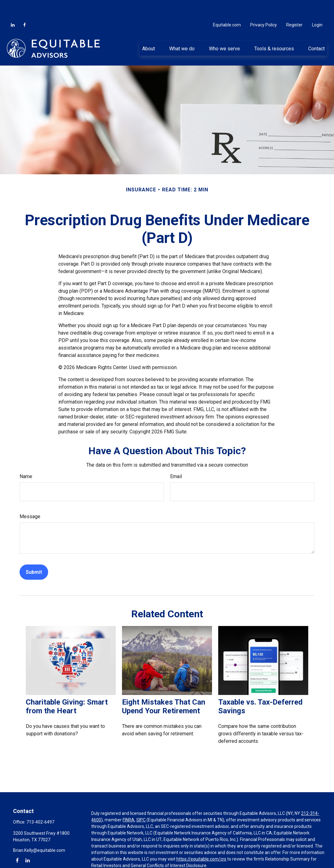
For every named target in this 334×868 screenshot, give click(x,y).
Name (26, 458)
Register (294, 6)
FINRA (129, 801)
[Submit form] (34, 553)
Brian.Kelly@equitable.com (39, 832)
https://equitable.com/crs (201, 840)
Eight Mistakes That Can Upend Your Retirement (164, 688)
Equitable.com (227, 6)
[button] (148, 30)
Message (30, 498)
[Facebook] (25, 6)
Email (176, 458)
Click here (101, 860)
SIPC (141, 801)
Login (317, 6)
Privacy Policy (264, 6)
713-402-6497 (40, 803)
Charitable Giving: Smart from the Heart (67, 688)
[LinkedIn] (13, 6)
